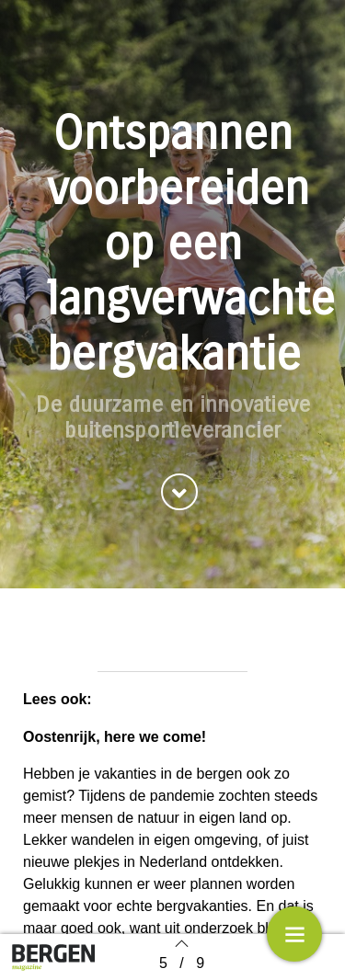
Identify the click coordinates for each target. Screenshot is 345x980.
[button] (179, 496)
